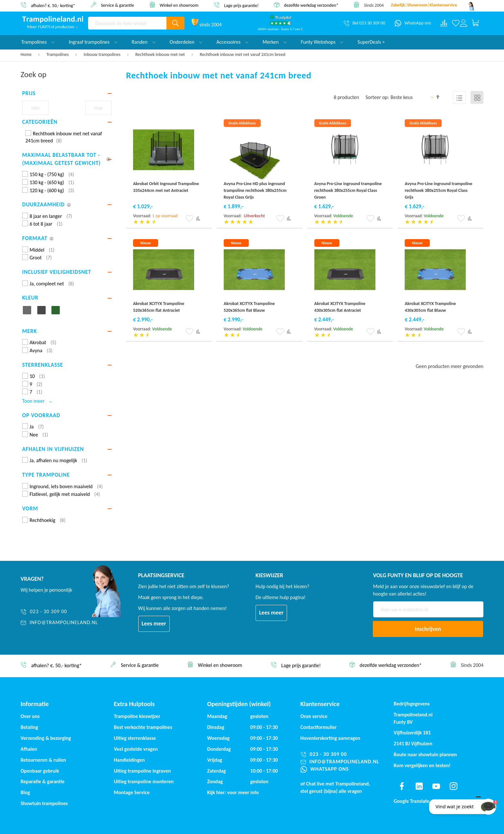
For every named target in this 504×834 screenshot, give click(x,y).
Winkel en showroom (179, 5)
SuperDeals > (371, 42)
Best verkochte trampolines (143, 727)
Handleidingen (129, 760)
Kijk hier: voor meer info (233, 792)
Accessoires (232, 42)
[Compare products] (444, 23)
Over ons (30, 716)
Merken (275, 42)
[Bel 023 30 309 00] (364, 23)
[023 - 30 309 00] (59, 612)
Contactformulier (319, 727)
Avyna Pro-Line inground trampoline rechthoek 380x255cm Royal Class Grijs (438, 190)
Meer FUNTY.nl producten (53, 27)
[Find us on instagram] (454, 786)
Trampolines (58, 54)
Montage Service (132, 792)
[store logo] (53, 20)
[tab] (67, 94)
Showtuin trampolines (44, 803)
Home (27, 54)
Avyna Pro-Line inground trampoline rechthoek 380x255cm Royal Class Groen (348, 190)
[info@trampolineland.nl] (59, 623)
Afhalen (29, 749)
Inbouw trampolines (102, 54)
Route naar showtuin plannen (425, 754)
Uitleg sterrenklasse (135, 738)
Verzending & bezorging (46, 738)
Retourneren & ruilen (43, 760)
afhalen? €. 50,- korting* (53, 5)
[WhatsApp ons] (413, 23)
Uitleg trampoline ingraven (142, 771)
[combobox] (127, 23)
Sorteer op (377, 97)
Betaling (29, 727)
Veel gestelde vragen (136, 749)
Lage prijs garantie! (241, 5)
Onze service (314, 716)
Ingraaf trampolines (93, 42)
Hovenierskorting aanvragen (330, 738)
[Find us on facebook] (402, 786)
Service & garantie (117, 5)
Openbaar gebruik (40, 771)
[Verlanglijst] (456, 23)
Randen (143, 42)
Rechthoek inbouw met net (161, 54)
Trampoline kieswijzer (137, 716)
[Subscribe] (428, 629)
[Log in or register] (464, 23)
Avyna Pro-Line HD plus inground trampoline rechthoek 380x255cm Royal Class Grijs (255, 190)
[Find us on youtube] (436, 786)
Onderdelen (186, 42)
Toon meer (37, 401)
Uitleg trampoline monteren (144, 781)
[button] (189, 219)
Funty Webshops (322, 42)
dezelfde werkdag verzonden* (311, 5)
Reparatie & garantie (43, 781)
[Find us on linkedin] (419, 786)
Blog (25, 792)
